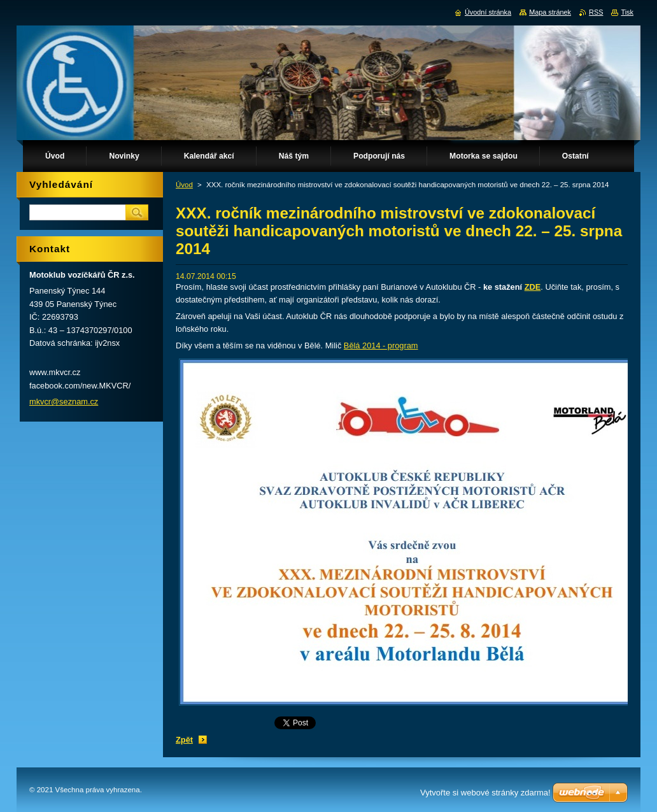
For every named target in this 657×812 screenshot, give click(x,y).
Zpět (184, 740)
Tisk (627, 12)
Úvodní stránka (488, 12)
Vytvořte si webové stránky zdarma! (485, 793)
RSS (596, 12)
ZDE (533, 287)
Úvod (184, 185)
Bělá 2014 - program (381, 345)
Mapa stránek (550, 12)
